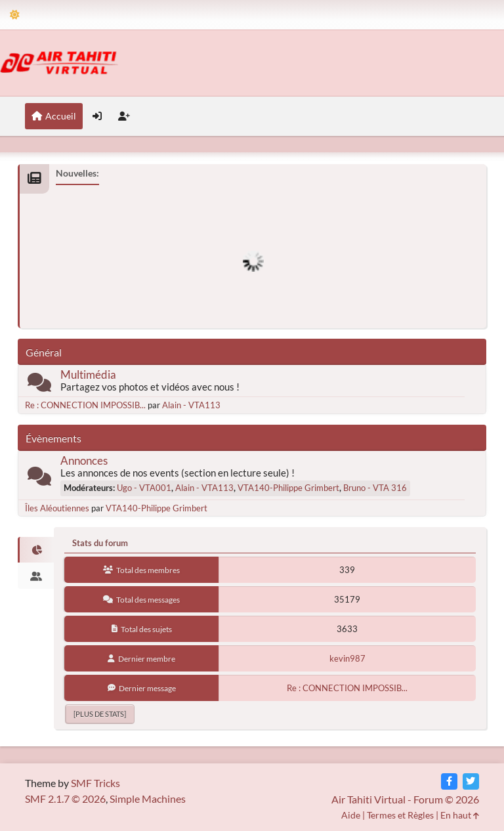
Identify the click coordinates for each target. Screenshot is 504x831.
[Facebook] (449, 781)
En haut (460, 815)
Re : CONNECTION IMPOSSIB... (85, 405)
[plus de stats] (100, 714)
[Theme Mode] (15, 15)
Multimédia (88, 374)
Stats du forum (100, 543)
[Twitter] (471, 781)
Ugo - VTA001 (144, 488)
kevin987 (347, 658)
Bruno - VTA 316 (375, 488)
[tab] (36, 550)
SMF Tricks (95, 783)
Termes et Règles (400, 815)
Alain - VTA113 (191, 405)
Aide (351, 815)
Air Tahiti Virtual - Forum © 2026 (405, 799)
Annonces (84, 460)
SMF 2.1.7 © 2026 (65, 799)
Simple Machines (148, 799)
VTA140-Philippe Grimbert (288, 488)
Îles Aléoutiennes (57, 508)
